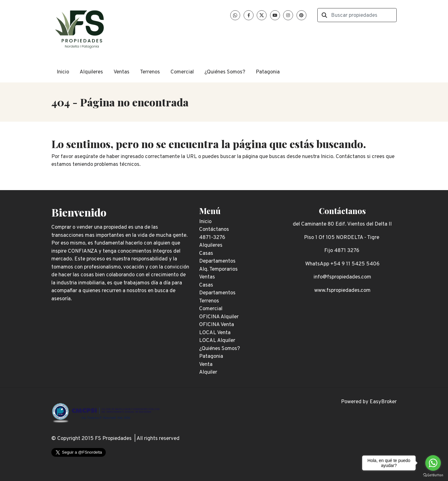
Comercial (182, 72)
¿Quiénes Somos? (225, 72)
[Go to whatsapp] (433, 463)
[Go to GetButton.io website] (433, 475)
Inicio (63, 72)
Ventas (121, 72)
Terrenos (150, 72)
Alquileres (91, 72)
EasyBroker (383, 402)
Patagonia (268, 72)
